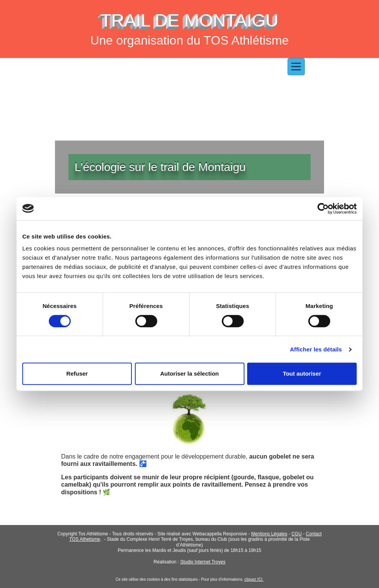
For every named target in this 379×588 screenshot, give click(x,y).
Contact (313, 534)
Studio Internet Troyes (203, 562)
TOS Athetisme (85, 539)
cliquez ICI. (254, 579)
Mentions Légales (269, 534)
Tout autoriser (302, 374)
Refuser (77, 374)
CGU (297, 534)
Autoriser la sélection (190, 374)
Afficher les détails (316, 349)
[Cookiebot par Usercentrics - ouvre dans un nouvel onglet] (323, 209)
